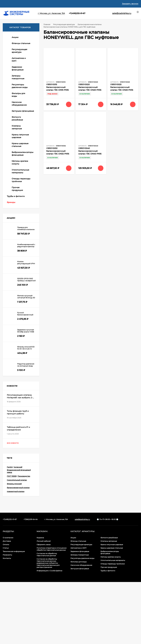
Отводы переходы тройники (113, 626)
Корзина (40, 600)
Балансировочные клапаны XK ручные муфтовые (19, 66)
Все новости (15, 505)
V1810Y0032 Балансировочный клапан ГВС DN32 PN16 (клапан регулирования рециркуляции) (59, 154)
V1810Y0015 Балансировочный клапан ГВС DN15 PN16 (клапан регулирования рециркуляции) (59, 90)
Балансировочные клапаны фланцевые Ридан (19, 125)
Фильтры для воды (79, 624)
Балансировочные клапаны (91, 24)
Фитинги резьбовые (109, 600)
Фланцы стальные (78, 603)
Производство (24, 538)
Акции (73, 600)
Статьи (47, 4)
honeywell (18, 529)
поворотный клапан (16, 553)
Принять (12, 636)
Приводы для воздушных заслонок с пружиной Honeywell (19, 213)
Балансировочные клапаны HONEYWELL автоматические (20, 75)
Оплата (36, 4)
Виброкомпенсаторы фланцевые (110, 614)
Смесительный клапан (17, 542)
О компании (9, 4)
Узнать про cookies (30, 636)
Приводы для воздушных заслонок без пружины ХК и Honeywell (20, 203)
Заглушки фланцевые (80, 631)
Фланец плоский (14, 546)
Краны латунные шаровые (112, 607)
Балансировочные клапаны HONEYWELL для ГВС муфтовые (22, 116)
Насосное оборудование (81, 627)
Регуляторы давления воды (82, 620)
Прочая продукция (109, 629)
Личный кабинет (44, 603)
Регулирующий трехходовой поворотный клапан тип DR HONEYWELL (20, 187)
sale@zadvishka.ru (82, 581)
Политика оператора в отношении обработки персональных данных (52, 611)
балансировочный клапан (18, 550)
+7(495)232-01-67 (74, 13)
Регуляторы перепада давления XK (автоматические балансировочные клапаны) (20, 104)
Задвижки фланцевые (80, 613)
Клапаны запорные (109, 603)
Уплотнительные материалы (113, 622)
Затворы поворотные (80, 617)
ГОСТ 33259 (12, 538)
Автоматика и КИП (78, 610)
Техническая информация (68, 4)
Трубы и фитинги (108, 633)
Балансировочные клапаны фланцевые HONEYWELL (19, 92)
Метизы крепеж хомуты (111, 619)
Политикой (44, 623)
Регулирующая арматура (65, 24)
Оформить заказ (44, 607)
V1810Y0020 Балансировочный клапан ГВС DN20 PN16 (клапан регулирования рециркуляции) (91, 90)
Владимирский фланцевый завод (19, 533)
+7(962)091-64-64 (31, 581)
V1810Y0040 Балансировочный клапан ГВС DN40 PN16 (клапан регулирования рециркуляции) (91, 154)
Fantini (10, 529)
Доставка (24, 4)
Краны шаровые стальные (112, 610)
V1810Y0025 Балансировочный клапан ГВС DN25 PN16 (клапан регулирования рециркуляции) (123, 90)
